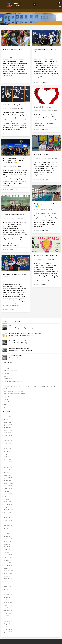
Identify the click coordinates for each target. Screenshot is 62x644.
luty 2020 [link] (7, 560)
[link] (2, 16)
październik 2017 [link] (9, 626)
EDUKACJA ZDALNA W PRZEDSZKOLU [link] (15, 381)
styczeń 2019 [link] (8, 592)
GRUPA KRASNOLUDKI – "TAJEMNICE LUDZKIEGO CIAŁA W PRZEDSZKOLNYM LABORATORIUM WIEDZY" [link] (30, 388)
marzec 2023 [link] (8, 470)
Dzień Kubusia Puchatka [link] (42, 154)
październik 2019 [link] (9, 571)
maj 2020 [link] (7, 552)
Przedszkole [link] (7, 402)
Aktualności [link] (14, 80)
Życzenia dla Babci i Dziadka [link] (43, 107)
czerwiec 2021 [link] (8, 520)
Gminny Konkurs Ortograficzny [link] (13, 105)
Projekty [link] (6, 399)
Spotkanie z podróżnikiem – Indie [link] (14, 214)
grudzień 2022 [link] (8, 478)
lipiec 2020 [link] (7, 547)
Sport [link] (6, 407)
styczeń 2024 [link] (8, 449)
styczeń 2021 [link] (8, 531)
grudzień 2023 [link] (8, 451)
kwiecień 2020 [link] (8, 555)
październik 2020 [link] (9, 539)
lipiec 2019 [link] (7, 576)
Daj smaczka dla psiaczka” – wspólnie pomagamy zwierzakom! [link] (25, 333)
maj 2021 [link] (7, 523)
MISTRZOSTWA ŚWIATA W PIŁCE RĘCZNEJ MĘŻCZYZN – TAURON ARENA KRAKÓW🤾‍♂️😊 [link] (13, 161)
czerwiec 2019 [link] (8, 579)
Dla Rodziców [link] (8, 379)
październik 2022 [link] (9, 483)
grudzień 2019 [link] (8, 565)
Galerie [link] (6, 384)
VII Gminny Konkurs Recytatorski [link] (17, 326)
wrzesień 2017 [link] (8, 629)
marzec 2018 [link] (8, 613)
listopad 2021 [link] (8, 507)
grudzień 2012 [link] (8, 632)
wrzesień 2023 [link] (8, 459)
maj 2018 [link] (7, 608)
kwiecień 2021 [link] (8, 526)
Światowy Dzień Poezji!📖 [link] (15, 356)
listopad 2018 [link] (8, 597)
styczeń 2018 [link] (8, 618)
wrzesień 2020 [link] (8, 542)
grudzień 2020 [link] (8, 534)
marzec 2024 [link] (8, 443)
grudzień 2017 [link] (8, 621)
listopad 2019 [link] (8, 568)
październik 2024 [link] (9, 430)
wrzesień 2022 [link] (8, 486)
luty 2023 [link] (7, 473)
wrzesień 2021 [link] (8, 512)
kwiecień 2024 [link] (8, 441)
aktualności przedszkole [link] (11, 371)
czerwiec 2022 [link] (8, 488)
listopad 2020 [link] (8, 536)
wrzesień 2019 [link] (8, 573)
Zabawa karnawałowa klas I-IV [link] (13, 49)
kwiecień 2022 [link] (8, 494)
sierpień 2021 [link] (8, 515)
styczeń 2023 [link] (8, 475)
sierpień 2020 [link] (8, 544)
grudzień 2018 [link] (8, 595)
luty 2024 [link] (7, 446)
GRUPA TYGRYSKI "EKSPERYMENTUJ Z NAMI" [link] (17, 394)
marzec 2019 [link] (8, 587)
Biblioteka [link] (7, 376)
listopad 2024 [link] (8, 427)
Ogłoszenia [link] (7, 396)
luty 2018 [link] (7, 616)
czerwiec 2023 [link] (8, 462)
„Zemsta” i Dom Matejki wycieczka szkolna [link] (20, 341)
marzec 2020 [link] (8, 557)
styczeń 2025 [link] (8, 422)
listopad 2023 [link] (8, 454)
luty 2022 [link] (7, 499)
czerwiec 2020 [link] (8, 549)
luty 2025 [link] (7, 419)
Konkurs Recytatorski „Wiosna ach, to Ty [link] (19, 348)
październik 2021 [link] (9, 510)
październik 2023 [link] (9, 457)
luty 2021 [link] (7, 528)
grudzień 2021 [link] (8, 504)
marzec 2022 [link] (8, 496)
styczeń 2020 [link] (8, 563)
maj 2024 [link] (7, 438)
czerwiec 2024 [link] (8, 435)
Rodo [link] (6, 404)
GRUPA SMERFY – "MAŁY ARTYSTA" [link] (14, 391)
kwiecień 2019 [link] (8, 584)
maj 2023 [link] (7, 465)
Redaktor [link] (20, 53)
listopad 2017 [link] (8, 624)
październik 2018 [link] (9, 600)
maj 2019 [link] (7, 581)
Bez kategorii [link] (8, 373)
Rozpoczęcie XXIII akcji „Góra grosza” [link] (46, 256)
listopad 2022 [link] (8, 480)
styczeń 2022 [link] (8, 502)
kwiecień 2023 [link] (8, 467)
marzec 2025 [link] (8, 417)
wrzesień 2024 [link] (8, 433)
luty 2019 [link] (7, 589)
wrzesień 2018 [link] (8, 603)
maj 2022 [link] (7, 491)
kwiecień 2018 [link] (8, 611)
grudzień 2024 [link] (8, 425)
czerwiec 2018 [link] (8, 605)
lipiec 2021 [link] (7, 518)
